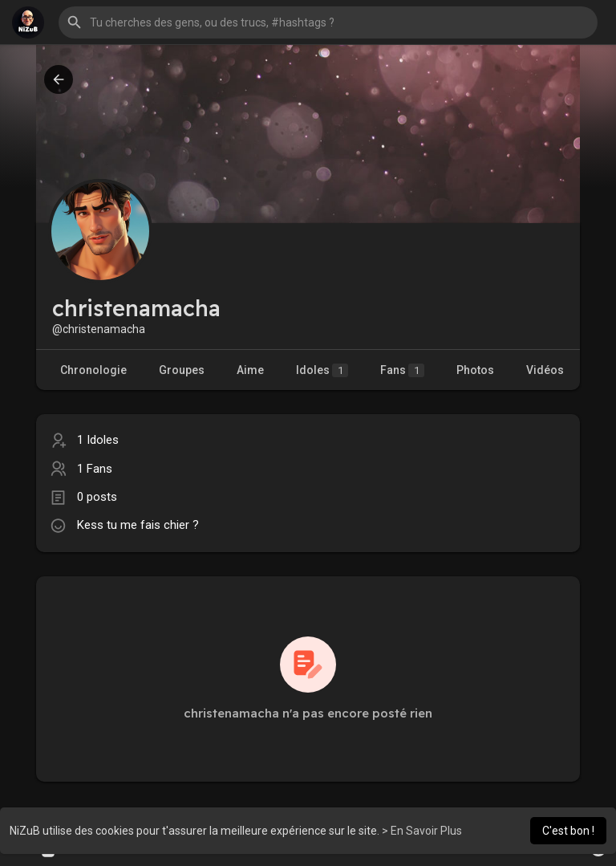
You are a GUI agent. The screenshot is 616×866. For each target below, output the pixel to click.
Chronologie (93, 370)
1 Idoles (98, 440)
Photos (475, 370)
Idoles (322, 370)
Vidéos (545, 370)
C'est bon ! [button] (568, 831)
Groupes (182, 370)
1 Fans (95, 469)
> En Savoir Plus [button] (422, 831)
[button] (328, 22)
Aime (250, 370)
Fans (402, 370)
